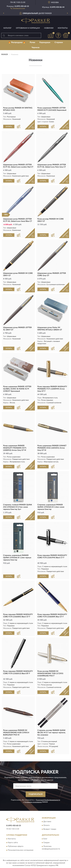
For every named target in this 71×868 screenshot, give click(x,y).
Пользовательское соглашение (21, 850)
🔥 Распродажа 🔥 (17, 42)
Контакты (63, 28)
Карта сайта (13, 843)
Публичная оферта (16, 846)
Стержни (59, 42)
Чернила (35, 48)
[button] (18, 8)
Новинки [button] (49, 28)
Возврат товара (50, 829)
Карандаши (45, 42)
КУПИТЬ (9, 127)
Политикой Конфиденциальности (48, 800)
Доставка (47, 822)
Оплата (46, 825)
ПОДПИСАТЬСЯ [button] (36, 794)
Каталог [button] (8, 28)
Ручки (32, 42)
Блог (45, 839)
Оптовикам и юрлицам (28, 28)
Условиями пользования (33, 802)
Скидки (46, 843)
